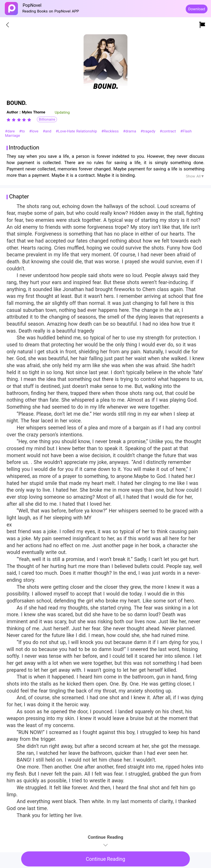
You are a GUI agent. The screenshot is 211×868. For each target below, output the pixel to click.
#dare (10, 131)
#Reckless (111, 131)
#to (23, 131)
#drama (130, 131)
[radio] (9, 120)
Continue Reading (105, 859)
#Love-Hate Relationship (77, 131)
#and (48, 131)
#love (34, 131)
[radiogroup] (19, 120)
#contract (168, 131)
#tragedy (149, 131)
